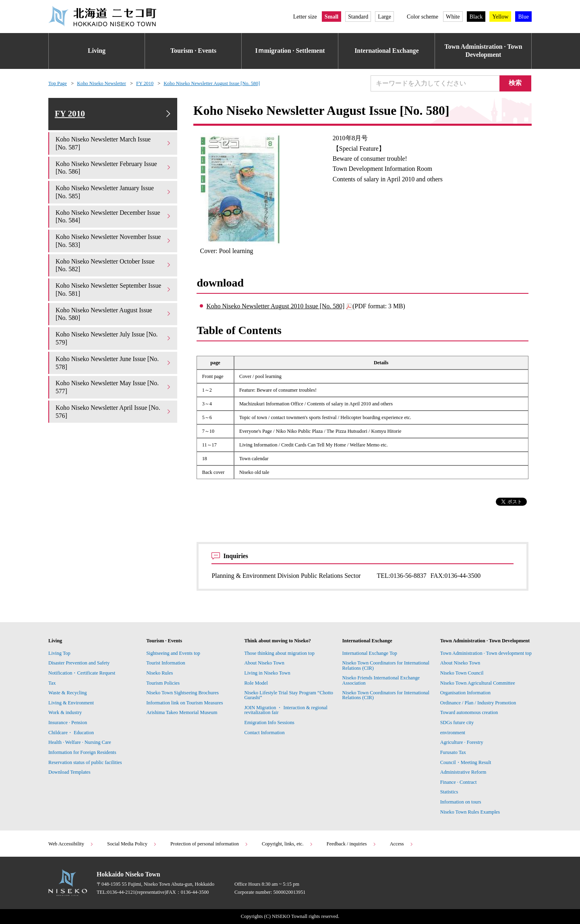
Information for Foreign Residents (82, 752)
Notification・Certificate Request (82, 673)
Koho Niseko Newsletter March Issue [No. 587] (114, 144)
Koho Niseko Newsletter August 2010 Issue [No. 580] (275, 306)
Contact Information (264, 733)
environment (453, 733)
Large (384, 17)
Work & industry (65, 712)
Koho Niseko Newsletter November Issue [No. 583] (114, 242)
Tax (52, 683)
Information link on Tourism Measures (184, 703)
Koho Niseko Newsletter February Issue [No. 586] (114, 168)
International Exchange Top (370, 653)
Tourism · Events (193, 51)
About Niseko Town (264, 663)
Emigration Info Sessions (269, 723)
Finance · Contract (459, 782)
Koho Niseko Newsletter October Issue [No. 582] (114, 266)
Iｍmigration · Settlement (290, 51)
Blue (523, 17)
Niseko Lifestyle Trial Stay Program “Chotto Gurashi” (289, 695)
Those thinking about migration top (279, 653)
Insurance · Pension (68, 723)
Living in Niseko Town (267, 673)
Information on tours (461, 802)
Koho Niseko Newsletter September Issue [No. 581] (114, 290)
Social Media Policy (132, 844)
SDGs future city (457, 723)
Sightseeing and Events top (173, 653)
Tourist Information (166, 663)
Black (476, 17)
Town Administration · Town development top (486, 653)
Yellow (500, 17)
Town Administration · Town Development (484, 51)
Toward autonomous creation (469, 712)
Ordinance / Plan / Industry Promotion (478, 703)
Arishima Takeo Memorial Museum (182, 712)
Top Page (58, 83)
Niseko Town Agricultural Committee (478, 683)
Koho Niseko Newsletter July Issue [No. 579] (114, 339)
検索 (516, 83)
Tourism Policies (163, 683)
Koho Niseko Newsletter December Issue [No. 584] (114, 217)
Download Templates (70, 772)
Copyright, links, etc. (288, 844)
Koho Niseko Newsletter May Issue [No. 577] (114, 388)
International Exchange (387, 51)
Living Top (59, 653)
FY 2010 (145, 83)
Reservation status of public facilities (85, 762)
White (453, 17)
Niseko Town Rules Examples (470, 812)
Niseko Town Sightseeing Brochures (182, 693)
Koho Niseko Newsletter (101, 83)
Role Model (256, 683)
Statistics (449, 792)
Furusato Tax (453, 752)
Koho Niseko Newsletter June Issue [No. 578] (114, 364)
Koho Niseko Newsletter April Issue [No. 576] (114, 412)
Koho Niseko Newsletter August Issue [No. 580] (212, 83)
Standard (358, 17)
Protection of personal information (209, 844)
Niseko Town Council (462, 673)
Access (402, 844)
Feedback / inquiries (352, 844)
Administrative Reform (463, 772)
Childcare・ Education (71, 733)
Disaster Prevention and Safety (79, 663)
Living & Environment (71, 703)
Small (331, 17)
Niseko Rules (159, 673)
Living (97, 51)
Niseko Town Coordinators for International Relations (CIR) (386, 665)
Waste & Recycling (67, 693)
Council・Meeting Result (466, 762)
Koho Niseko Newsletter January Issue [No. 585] (114, 193)
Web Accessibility (71, 844)
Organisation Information (465, 693)
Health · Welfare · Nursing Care (80, 742)
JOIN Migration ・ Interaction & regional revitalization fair (286, 710)
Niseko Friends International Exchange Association (381, 680)
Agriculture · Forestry (462, 742)
